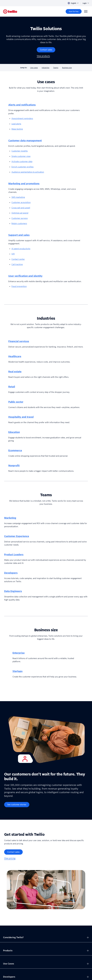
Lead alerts (16, 124)
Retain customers (19, 223)
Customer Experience (17, 536)
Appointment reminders (22, 119)
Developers (11, 573)
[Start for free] (74, 11)
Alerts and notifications (22, 105)
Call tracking (17, 264)
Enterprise (19, 653)
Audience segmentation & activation (28, 172)
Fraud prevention (19, 286)
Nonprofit (14, 466)
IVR (13, 254)
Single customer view (21, 156)
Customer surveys (20, 218)
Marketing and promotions (24, 184)
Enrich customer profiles (22, 167)
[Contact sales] (46, 50)
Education (14, 432)
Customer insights (20, 151)
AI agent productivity (21, 249)
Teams (56, 68)
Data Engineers (13, 591)
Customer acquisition (21, 202)
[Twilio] (10, 11)
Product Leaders (14, 555)
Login (86, 3)
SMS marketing (18, 197)
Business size (67, 68)
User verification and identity (25, 276)
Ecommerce (15, 450)
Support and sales (19, 235)
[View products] (43, 56)
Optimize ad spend (20, 213)
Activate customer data (22, 162)
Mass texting (17, 129)
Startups (18, 671)
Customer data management (25, 141)
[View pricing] (10, 858)
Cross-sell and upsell (21, 208)
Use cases (34, 68)
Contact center (18, 259)
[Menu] (86, 11)
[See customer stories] (17, 805)
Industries (45, 68)
